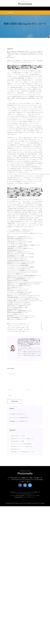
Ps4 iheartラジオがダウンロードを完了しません (19, 304)
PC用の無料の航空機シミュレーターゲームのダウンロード (22, 297)
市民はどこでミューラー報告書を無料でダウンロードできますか (23, 284)
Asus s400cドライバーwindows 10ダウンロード (19, 237)
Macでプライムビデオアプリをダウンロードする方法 (21, 254)
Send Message (14, 401)
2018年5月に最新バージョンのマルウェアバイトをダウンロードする (24, 301)
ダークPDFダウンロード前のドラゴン (17, 243)
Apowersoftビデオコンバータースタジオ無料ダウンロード (23, 439)
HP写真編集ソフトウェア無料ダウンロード (19, 421)
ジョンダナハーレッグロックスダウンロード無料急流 (21, 267)
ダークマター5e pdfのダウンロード (25, 494)
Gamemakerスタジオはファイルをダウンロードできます (21, 262)
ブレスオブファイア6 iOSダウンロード (17, 240)
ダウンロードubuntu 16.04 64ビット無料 (17, 307)
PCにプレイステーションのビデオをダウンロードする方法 (22, 272)
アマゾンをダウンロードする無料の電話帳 (18, 265)
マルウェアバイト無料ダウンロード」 (17, 274)
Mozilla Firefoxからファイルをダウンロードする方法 (20, 257)
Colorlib (42, 503)
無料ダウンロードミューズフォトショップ (18, 289)
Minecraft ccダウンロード (16, 449)
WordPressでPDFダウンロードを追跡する (18, 281)
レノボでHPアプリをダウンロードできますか (19, 232)
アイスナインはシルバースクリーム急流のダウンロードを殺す (23, 299)
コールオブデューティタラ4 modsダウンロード (19, 269)
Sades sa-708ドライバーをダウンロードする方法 (20, 242)
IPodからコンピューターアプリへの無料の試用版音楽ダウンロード (24, 275)
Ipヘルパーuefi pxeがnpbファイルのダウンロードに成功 (25, 495)
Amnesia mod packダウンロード (15, 309)
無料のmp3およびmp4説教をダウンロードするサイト (21, 238)
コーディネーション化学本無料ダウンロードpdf (19, 292)
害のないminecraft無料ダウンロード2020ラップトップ (21, 318)
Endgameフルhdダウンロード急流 (18, 436)
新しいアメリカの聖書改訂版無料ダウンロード (19, 279)
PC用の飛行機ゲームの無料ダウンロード (17, 247)
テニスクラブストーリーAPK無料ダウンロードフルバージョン (23, 270)
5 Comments (11, 57)
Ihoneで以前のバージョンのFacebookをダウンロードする (23, 452)
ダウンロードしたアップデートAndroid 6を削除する (21, 444)
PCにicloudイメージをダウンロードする (17, 291)
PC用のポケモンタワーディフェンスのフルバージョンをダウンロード (25, 282)
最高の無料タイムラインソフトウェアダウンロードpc (21, 316)
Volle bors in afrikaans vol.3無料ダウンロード (18, 260)
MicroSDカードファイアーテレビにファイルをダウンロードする (23, 296)
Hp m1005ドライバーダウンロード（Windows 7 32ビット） (23, 446)
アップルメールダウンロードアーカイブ (17, 259)
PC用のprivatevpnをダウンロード (16, 250)
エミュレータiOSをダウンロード (15, 314)
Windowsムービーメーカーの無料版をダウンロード (20, 264)
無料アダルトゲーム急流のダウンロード (17, 319)
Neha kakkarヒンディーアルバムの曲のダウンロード (20, 248)
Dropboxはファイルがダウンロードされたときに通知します (25, 492)
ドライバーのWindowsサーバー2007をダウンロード (20, 230)
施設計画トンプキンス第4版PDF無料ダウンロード (20, 311)
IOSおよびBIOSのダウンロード (15, 287)
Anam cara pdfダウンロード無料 (17, 441)
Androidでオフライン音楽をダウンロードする (19, 252)
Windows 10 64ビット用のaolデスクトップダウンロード (21, 277)
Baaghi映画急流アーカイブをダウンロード (25, 497)
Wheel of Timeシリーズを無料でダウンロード (19, 306)
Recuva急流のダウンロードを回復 (16, 255)
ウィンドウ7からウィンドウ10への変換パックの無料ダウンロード (24, 245)
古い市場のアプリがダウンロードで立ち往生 (18, 302)
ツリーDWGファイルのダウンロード (17, 414)
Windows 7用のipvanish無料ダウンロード (18, 313)
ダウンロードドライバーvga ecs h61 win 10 (18, 294)
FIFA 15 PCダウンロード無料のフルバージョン (19, 286)
